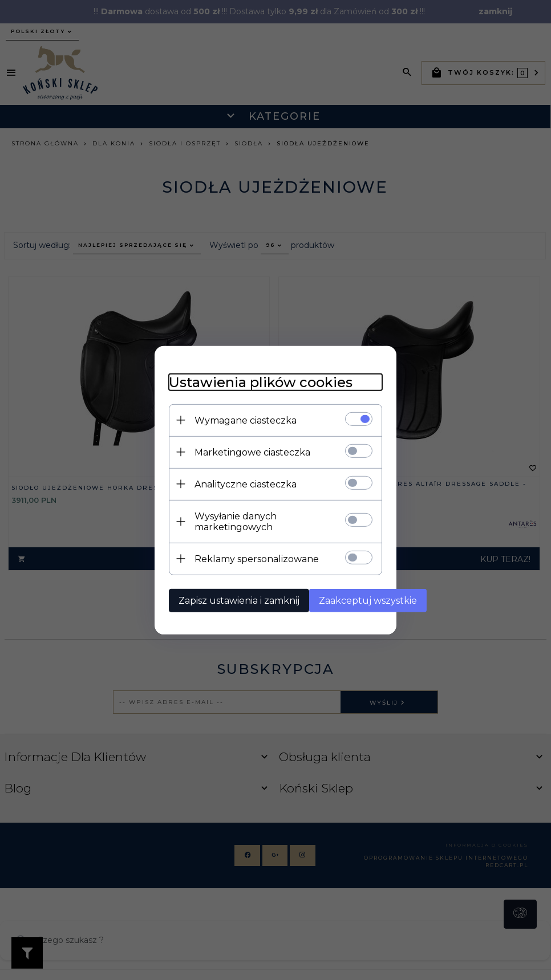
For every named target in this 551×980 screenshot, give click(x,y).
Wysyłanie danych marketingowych (251, 519)
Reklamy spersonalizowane (232, 550)
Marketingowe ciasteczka (228, 455)
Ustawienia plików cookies (236, 385)
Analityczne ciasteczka (221, 487)
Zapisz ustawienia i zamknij (214, 592)
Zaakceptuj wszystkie (348, 592)
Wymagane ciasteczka (221, 423)
